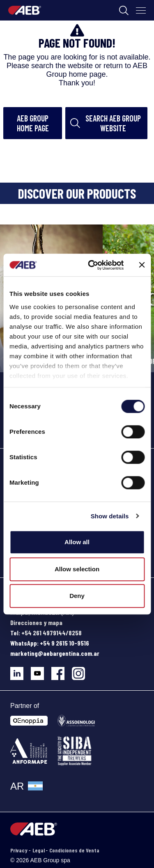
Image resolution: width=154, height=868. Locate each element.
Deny (77, 596)
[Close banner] (142, 265)
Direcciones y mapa (36, 622)
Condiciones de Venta (74, 850)
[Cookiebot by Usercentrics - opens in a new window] (92, 265)
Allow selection (77, 569)
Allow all (77, 542)
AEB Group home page (33, 123)
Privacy (20, 850)
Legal (39, 850)
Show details (110, 516)
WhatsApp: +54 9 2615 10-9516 (50, 643)
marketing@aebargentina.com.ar (55, 653)
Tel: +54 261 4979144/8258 (46, 633)
